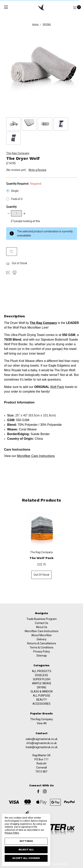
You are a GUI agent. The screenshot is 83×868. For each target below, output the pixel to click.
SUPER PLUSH (42, 697)
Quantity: (12, 207)
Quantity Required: (24, 184)
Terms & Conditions (41, 653)
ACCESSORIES (41, 721)
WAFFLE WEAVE (42, 701)
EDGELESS (41, 692)
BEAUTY (42, 717)
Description (41, 316)
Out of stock (41, 575)
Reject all (26, 850)
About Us (42, 632)
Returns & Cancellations (42, 648)
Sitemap (42, 661)
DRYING (42, 705)
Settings (26, 841)
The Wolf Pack (41, 559)
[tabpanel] (42, 545)
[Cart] (75, 7)
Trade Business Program (42, 624)
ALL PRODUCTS (42, 688)
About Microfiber (42, 640)
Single (15, 191)
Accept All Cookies (26, 858)
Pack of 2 (17, 199)
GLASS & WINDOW (42, 709)
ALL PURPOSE (42, 713)
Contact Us (41, 628)
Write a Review (37, 170)
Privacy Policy (42, 657)
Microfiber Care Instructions (42, 636)
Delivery (42, 644)
